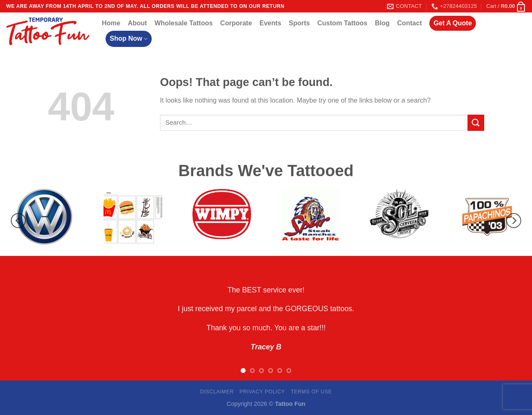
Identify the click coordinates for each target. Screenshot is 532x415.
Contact (410, 23)
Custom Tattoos (342, 23)
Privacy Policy (262, 392)
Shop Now (129, 39)
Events (270, 23)
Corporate (236, 23)
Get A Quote (453, 23)
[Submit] (476, 123)
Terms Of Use (311, 392)
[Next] (514, 220)
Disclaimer (217, 392)
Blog (382, 23)
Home (111, 23)
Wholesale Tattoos (184, 23)
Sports (299, 23)
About (137, 23)
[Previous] (18, 220)
